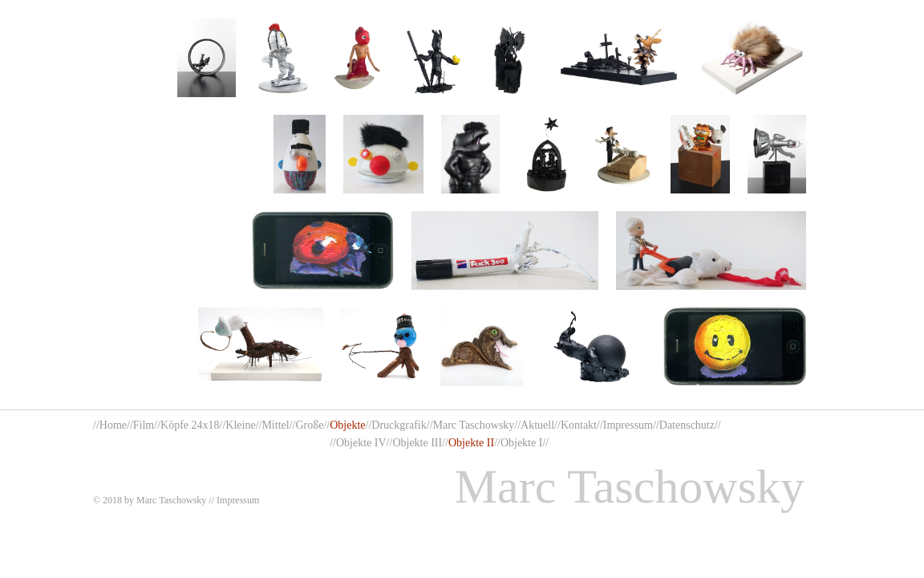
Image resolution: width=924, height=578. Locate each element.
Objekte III (417, 443)
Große (309, 425)
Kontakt (579, 425)
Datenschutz (687, 425)
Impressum (628, 425)
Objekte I (521, 443)
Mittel (275, 425)
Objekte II (471, 443)
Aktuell (537, 425)
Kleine (240, 425)
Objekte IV (361, 443)
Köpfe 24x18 (190, 425)
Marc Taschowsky (474, 425)
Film (144, 425)
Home (113, 425)
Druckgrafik (399, 425)
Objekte (347, 425)
